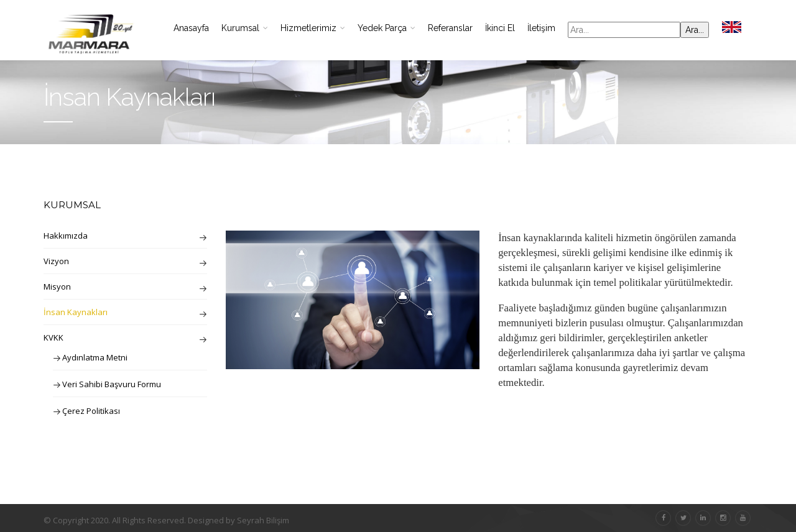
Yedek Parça (386, 28)
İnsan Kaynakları (76, 312)
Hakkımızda (66, 236)
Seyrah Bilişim (263, 520)
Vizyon (56, 261)
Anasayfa (191, 28)
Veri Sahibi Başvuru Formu (112, 384)
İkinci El (500, 28)
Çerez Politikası (91, 411)
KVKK (53, 337)
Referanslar (450, 28)
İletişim (541, 28)
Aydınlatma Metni (95, 357)
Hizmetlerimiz (313, 28)
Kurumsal (245, 28)
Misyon (57, 287)
